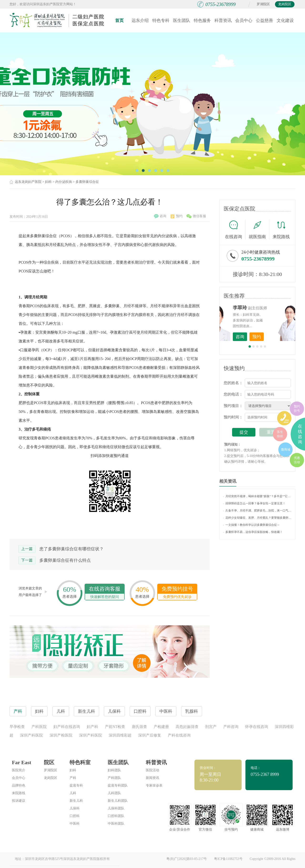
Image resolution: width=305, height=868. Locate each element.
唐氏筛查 (139, 727)
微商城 (286, 449)
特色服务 (202, 20)
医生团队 (182, 20)
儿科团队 (114, 793)
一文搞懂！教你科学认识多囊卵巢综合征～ (251, 525)
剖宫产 (211, 727)
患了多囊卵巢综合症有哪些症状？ (71, 549)
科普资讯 (223, 20)
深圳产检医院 (61, 735)
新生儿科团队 (118, 801)
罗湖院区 (263, 4)
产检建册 (161, 727)
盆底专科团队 (118, 785)
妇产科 (92, 727)
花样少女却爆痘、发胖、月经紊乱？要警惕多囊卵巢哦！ (257, 518)
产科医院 (39, 727)
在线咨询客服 (105, 593)
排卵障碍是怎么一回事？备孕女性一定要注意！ (254, 503)
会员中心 (244, 20)
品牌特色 (19, 785)
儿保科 (75, 808)
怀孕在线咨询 (257, 727)
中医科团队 (116, 824)
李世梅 (265, 308)
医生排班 (280, 434)
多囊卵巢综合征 (87, 182)
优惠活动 (297, 460)
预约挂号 (297, 409)
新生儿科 (76, 801)
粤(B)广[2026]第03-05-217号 (187, 859)
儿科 (73, 793)
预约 (177, 216)
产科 (73, 778)
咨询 (160, 216)
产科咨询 (231, 727)
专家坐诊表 (154, 785)
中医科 (75, 824)
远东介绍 (140, 20)
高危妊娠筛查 (187, 727)
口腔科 (75, 816)
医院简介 (19, 770)
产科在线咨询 (179, 735)
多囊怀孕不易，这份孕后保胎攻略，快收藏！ (253, 532)
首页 (119, 20)
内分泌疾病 (64, 182)
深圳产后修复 (150, 735)
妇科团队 (114, 770)
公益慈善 (264, 20)
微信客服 (196, 216)
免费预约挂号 (177, 593)
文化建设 (285, 20)
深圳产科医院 (31, 735)
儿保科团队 (116, 808)
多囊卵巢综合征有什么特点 (65, 560)
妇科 (48, 182)
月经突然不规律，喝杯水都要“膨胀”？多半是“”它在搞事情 (257, 496)
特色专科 (161, 20)
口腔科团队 (116, 816)
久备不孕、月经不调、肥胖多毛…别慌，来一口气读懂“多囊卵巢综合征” (257, 511)
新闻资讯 (152, 778)
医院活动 (152, 770)
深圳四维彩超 (120, 735)
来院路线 (281, 230)
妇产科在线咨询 (67, 727)
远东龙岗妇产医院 (28, 182)
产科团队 (114, 778)
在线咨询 (235, 230)
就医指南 (259, 230)
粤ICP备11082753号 (228, 859)
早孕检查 (17, 727)
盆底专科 (76, 785)
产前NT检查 (115, 727)
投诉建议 (19, 801)
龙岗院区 (285, 4)
